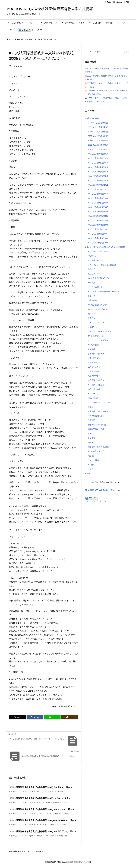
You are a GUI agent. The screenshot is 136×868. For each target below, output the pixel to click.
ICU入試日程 (93, 398)
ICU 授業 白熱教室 (96, 385)
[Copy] (69, 717)
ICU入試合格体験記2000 (98, 238)
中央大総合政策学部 (96, 416)
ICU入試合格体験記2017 (98, 163)
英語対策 (91, 269)
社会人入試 (92, 363)
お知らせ (91, 296)
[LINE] (52, 717)
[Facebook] (35, 717)
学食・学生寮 (93, 371)
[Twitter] (18, 717)
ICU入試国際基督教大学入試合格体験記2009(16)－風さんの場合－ (41, 787)
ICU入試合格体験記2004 (98, 220)
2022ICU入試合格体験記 (98, 141)
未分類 (87, 474)
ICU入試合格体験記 (26, 39)
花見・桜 (91, 314)
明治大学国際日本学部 (97, 425)
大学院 (91, 407)
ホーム (11, 39)
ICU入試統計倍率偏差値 (98, 309)
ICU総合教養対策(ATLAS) (98, 278)
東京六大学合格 (94, 376)
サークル (91, 434)
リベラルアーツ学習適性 (98, 340)
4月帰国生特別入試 (96, 336)
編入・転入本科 (94, 389)
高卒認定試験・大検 (96, 429)
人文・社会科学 (94, 260)
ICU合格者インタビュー (98, 451)
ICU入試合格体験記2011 (98, 189)
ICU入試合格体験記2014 (98, 176)
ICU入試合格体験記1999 (98, 243)
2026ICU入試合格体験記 (98, 123)
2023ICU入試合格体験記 (98, 136)
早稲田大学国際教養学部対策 (100, 331)
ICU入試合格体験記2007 (98, 207)
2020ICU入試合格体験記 (98, 149)
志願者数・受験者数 (96, 354)
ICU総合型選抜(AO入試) (98, 305)
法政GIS (91, 442)
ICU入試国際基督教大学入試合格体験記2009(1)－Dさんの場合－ (40, 798)
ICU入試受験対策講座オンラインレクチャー (26, 851)
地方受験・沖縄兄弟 (96, 380)
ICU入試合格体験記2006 (98, 212)
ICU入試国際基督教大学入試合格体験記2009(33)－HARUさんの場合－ (43, 820)
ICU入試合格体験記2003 (98, 225)
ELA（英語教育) (94, 367)
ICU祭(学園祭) (94, 345)
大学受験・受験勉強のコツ (99, 447)
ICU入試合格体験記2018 (98, 158)
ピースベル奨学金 (95, 287)
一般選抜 (91, 283)
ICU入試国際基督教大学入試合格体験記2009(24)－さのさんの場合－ (42, 809)
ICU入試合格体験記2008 (98, 203)
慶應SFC (91, 438)
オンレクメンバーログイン (96, 501)
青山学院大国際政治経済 (98, 411)
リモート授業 (93, 460)
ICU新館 (91, 465)
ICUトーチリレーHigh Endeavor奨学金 (104, 291)
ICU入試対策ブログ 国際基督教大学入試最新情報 (105, 247)
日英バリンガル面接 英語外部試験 (102, 265)
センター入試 (93, 394)
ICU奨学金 (92, 256)
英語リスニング (94, 274)
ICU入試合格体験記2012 (98, 185)
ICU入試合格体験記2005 (98, 216)
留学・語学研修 (94, 358)
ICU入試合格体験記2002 (98, 229)
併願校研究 (92, 420)
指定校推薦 (92, 300)
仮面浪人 (91, 318)
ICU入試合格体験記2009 (48, 39)
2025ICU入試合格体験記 (98, 127)
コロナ (91, 469)
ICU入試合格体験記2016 (98, 167)
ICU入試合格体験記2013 (98, 180)
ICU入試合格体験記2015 (98, 172)
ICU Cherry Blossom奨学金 (99, 252)
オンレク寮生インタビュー (99, 402)
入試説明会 (92, 327)
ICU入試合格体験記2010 (98, 194)
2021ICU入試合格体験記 (98, 145)
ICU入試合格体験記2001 (98, 234)
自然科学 (91, 349)
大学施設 (91, 456)
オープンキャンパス (96, 323)
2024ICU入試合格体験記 (98, 132)
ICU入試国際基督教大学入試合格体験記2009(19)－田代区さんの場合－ (43, 832)
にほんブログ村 (91, 482)
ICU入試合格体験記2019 (98, 154)
